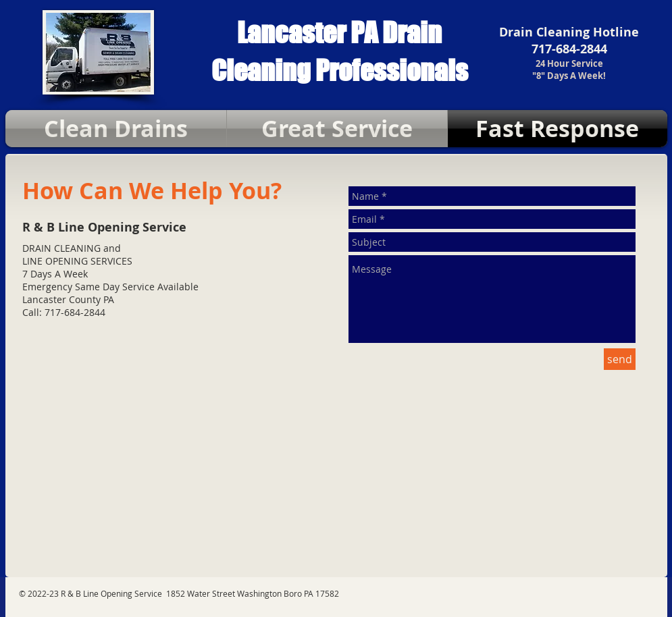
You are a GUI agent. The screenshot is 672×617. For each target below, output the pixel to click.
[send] (620, 359)
